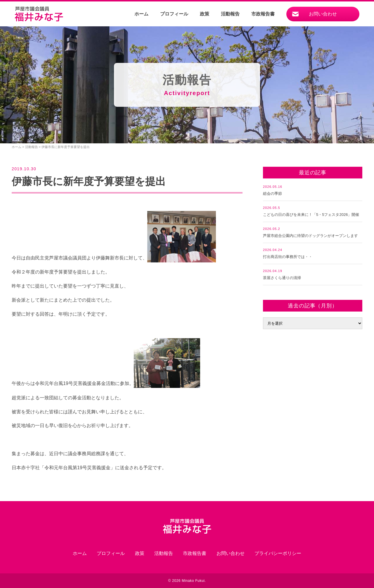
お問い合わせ (323, 14)
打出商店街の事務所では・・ (288, 257)
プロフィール (174, 14)
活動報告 (230, 14)
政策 (205, 14)
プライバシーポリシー (278, 553)
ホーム (141, 14)
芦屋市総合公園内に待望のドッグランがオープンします (310, 236)
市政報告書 (263, 14)
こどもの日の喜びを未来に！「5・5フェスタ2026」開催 (311, 215)
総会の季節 (272, 194)
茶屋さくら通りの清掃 (282, 278)
